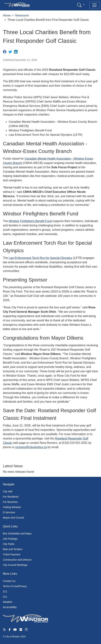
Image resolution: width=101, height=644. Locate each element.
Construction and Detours (17, 560)
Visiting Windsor (12, 507)
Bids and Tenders (13, 549)
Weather (8, 602)
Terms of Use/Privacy (15, 586)
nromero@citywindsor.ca (31, 447)
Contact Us (9, 581)
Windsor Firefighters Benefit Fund (30, 221)
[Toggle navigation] (94, 5)
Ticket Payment (12, 554)
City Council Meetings (15, 565)
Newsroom (22, 15)
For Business (10, 502)
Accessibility (10, 607)
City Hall (8, 491)
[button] (81, 5)
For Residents (11, 497)
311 (5, 597)
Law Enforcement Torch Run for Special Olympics (40, 258)
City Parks (9, 544)
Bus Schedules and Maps (17, 534)
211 (5, 591)
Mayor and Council (13, 518)
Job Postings (10, 539)
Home (7, 15)
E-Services (9, 512)
